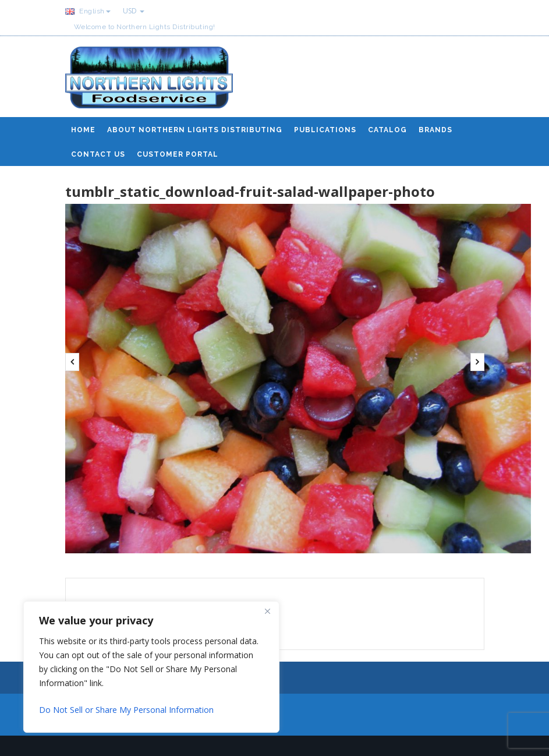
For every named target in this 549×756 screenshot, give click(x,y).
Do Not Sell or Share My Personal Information (126, 710)
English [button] (88, 11)
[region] (151, 667)
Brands (435, 130)
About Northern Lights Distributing (195, 130)
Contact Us (98, 154)
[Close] (267, 611)
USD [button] (134, 11)
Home (83, 130)
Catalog (387, 130)
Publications (325, 130)
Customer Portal (178, 154)
